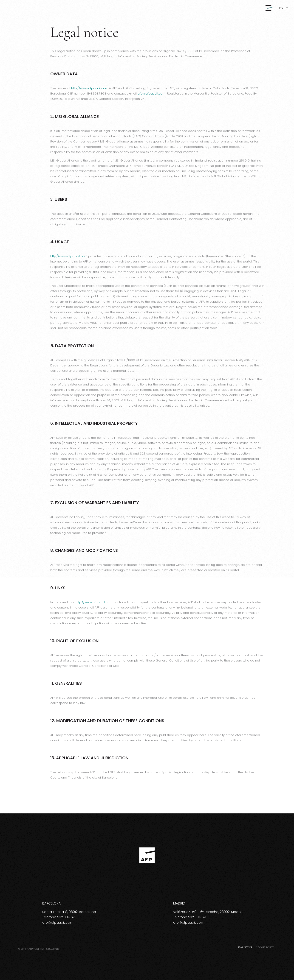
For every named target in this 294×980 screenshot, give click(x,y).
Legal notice (244, 948)
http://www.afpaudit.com (90, 88)
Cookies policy (265, 948)
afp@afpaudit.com (152, 94)
